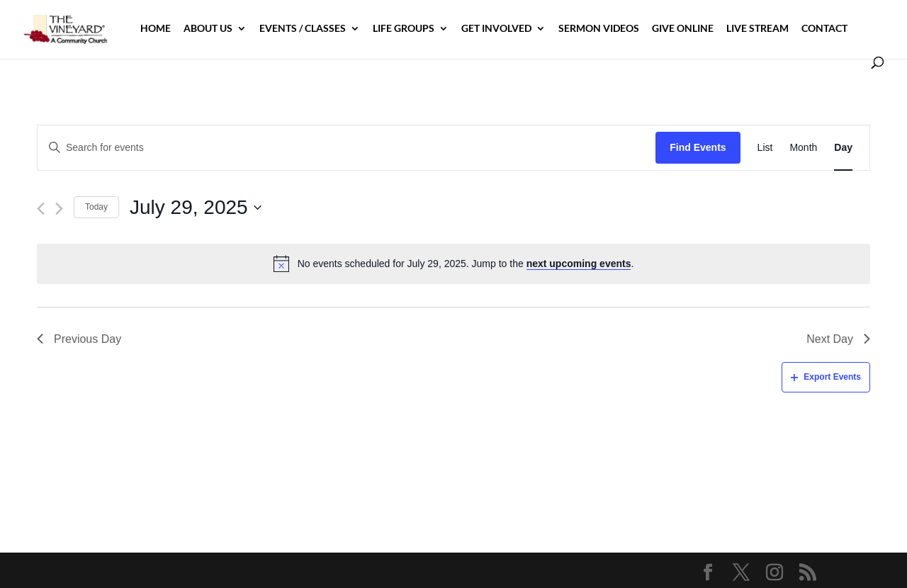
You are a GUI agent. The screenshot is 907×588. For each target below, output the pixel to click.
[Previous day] (41, 209)
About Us (208, 29)
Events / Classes (303, 29)
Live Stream (757, 29)
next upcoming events (579, 264)
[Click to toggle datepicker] (196, 208)
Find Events (698, 147)
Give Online (683, 29)
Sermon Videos (599, 29)
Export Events (826, 377)
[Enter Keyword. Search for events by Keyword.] (347, 148)
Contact (824, 29)
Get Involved (496, 29)
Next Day (838, 339)
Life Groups (404, 29)
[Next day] (59, 209)
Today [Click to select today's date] (96, 207)
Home (156, 29)
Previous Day (79, 339)
